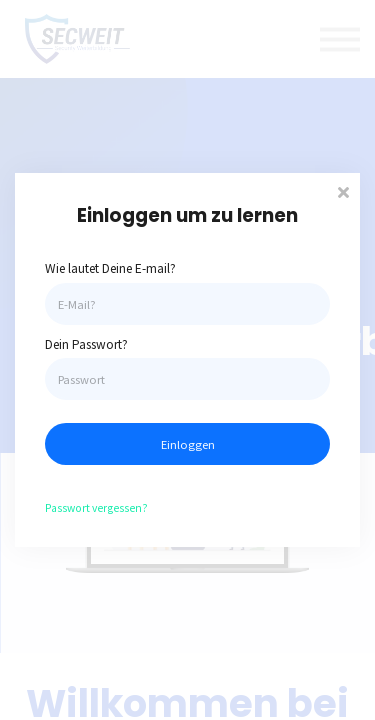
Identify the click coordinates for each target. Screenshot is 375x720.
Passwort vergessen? (96, 507)
